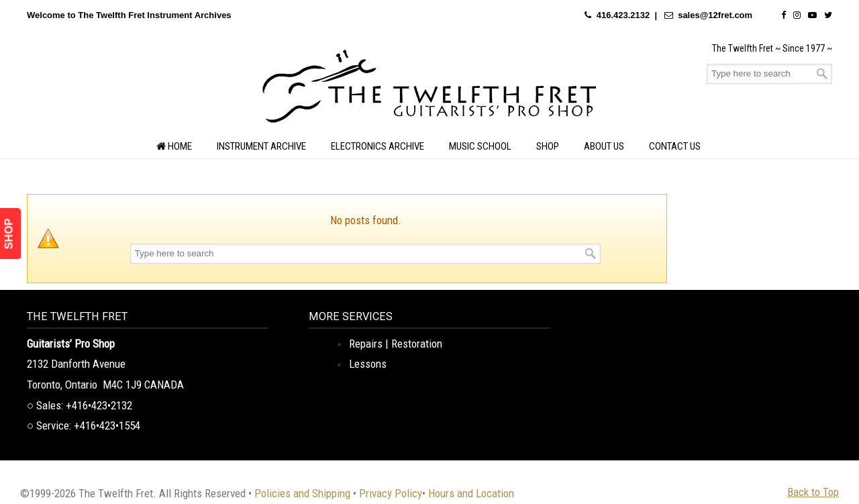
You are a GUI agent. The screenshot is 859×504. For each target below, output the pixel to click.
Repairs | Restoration (396, 344)
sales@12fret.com (715, 15)
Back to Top (813, 492)
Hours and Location (471, 493)
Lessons (368, 364)
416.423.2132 (623, 15)
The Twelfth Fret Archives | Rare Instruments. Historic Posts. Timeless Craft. (429, 90)
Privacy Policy (391, 493)
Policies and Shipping (302, 493)
